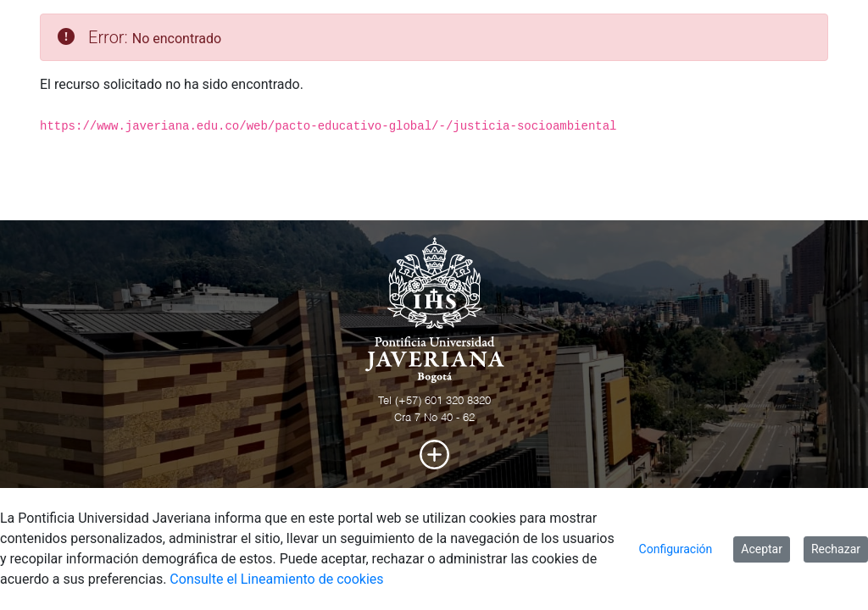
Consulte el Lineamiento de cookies (276, 579)
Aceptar (762, 549)
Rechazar (836, 549)
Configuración (676, 549)
